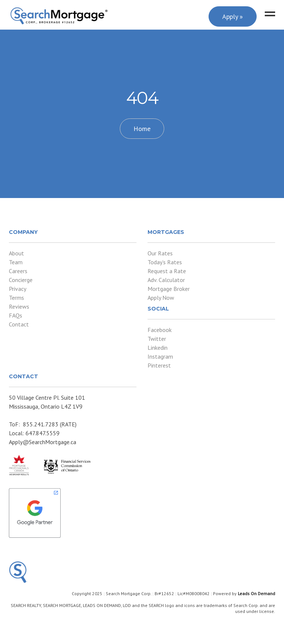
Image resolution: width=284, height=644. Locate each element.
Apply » (233, 16)
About (16, 253)
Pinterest (159, 365)
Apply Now (161, 298)
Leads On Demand (256, 593)
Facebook (160, 330)
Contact (19, 324)
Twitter (157, 339)
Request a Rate (167, 271)
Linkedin (158, 348)
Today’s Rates (165, 262)
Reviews (19, 306)
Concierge (21, 280)
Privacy (18, 289)
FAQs (16, 315)
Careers (18, 271)
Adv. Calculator (166, 280)
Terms (16, 298)
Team (16, 262)
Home (142, 129)
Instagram (160, 356)
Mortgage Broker (169, 289)
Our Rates (160, 253)
